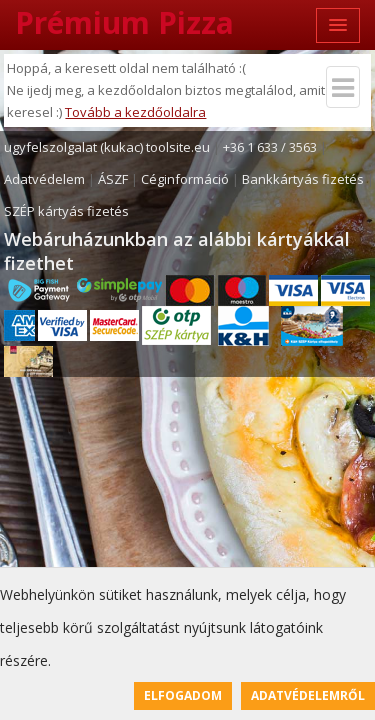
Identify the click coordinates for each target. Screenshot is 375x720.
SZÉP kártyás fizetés (66, 211)
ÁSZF (113, 179)
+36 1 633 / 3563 (270, 147)
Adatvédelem (44, 179)
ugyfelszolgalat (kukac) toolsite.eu (107, 147)
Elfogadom (183, 695)
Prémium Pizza (124, 22)
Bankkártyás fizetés (303, 179)
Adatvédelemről (308, 695)
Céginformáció (185, 179)
